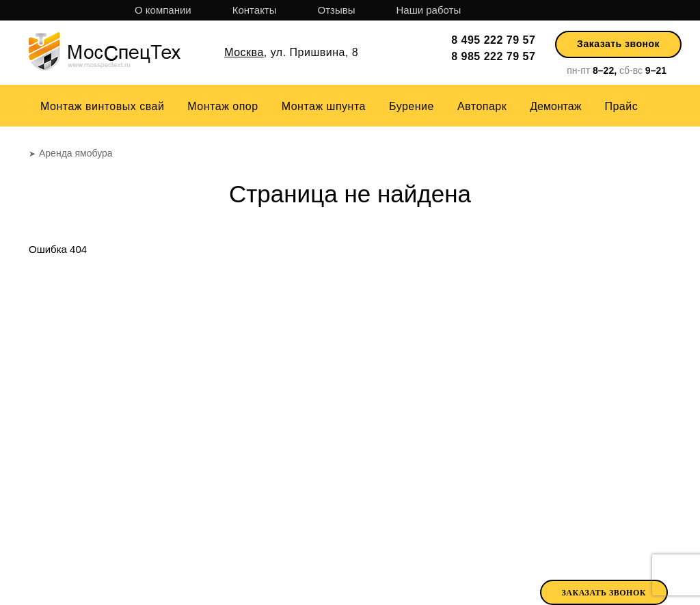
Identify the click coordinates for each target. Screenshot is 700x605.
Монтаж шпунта (324, 106)
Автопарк (482, 106)
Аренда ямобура (503, 559)
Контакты (255, 10)
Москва (244, 52)
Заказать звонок (618, 44)
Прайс (621, 106)
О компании (163, 10)
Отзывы (337, 10)
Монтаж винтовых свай (102, 106)
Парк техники (405, 561)
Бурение (412, 106)
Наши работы (428, 10)
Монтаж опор (223, 106)
